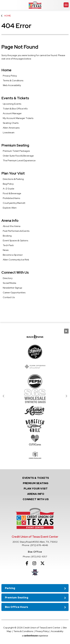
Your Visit (36, 489)
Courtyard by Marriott (14, 203)
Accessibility (57, 631)
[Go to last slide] (4, 396)
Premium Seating (15, 145)
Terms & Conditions (13, 80)
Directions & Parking (13, 179)
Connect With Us (15, 272)
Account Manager (12, 113)
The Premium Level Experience (19, 161)
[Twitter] (42, 563)
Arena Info (10, 221)
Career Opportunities (14, 293)
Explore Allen (10, 208)
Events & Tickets (15, 98)
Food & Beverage (12, 193)
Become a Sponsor (13, 255)
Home (8, 16)
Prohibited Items (11, 198)
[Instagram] (34, 563)
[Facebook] (27, 563)
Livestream (9, 133)
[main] (35, 161)
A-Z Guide (9, 189)
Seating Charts (11, 123)
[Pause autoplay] (66, 331)
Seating (36, 483)
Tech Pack (8, 245)
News (6, 250)
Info (36, 494)
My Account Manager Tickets (18, 118)
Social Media (9, 283)
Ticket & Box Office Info (15, 109)
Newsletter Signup (12, 288)
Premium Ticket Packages (16, 151)
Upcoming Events (12, 104)
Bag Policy (8, 184)
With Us (36, 499)
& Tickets (36, 478)
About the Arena (12, 226)
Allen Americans (11, 128)
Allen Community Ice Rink (16, 260)
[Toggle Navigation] (66, 5)
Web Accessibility (12, 85)
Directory (8, 278)
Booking (7, 236)
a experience (35, 636)
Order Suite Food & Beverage (18, 156)
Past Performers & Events (16, 231)
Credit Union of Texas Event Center (35, 5)
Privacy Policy (10, 76)
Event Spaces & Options (15, 241)
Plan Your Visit (13, 173)
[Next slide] (66, 396)
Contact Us (9, 297)
